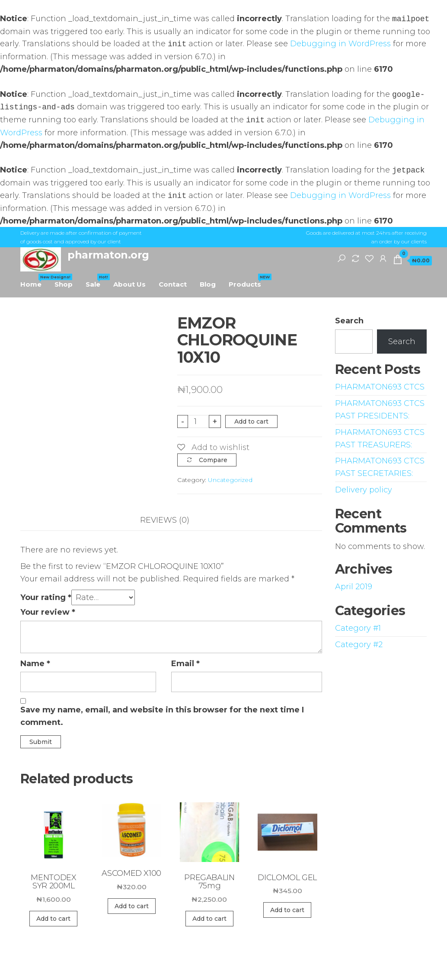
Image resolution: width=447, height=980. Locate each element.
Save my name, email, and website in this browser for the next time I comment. (162, 716)
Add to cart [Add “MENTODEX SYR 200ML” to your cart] (53, 919)
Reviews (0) (165, 520)
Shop (64, 284)
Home (34, 281)
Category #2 (359, 645)
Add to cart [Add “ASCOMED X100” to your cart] (132, 906)
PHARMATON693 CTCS (380, 387)
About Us (129, 284)
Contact (173, 284)
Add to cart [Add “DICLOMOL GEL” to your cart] (287, 910)
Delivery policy (364, 490)
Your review (48, 612)
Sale (96, 281)
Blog (208, 284)
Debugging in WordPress (340, 44)
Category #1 (358, 628)
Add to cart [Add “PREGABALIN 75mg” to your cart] (209, 919)
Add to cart (251, 421)
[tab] (171, 520)
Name (35, 664)
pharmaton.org (108, 255)
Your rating (46, 597)
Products (248, 281)
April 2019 (354, 587)
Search (349, 321)
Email (185, 664)
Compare (213, 460)
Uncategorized (230, 480)
